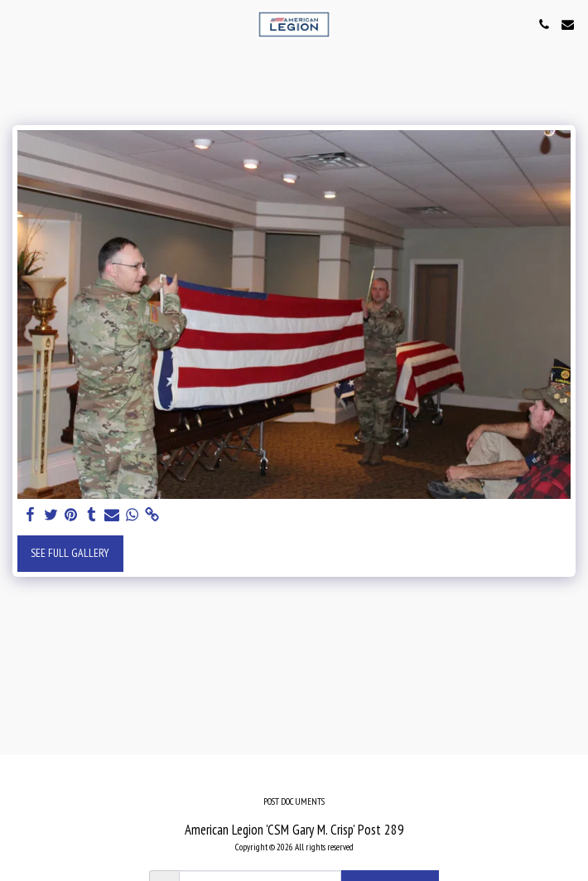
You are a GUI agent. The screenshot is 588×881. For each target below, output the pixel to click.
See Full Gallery (70, 553)
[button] (18, 24)
